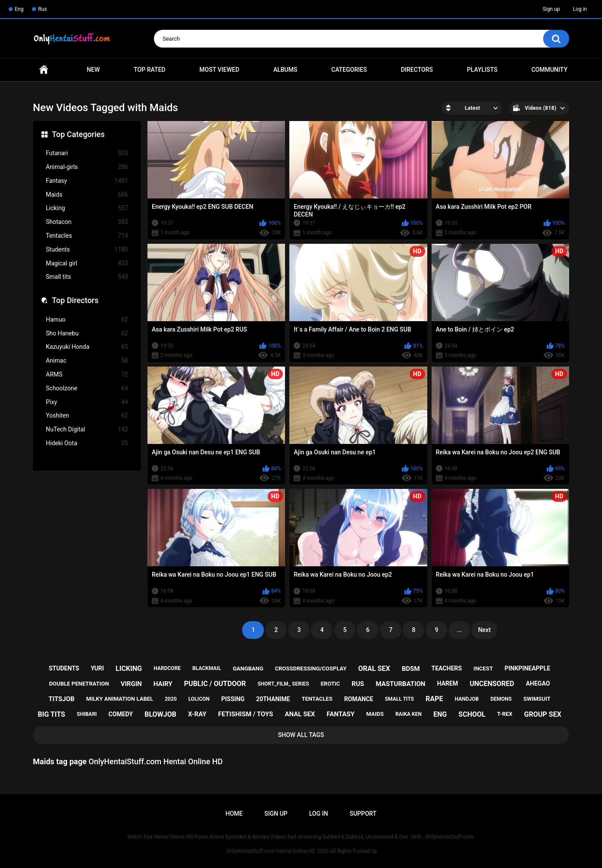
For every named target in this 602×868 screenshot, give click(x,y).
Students (87, 250)
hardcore (167, 668)
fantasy (340, 714)
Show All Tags (301, 735)
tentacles (317, 699)
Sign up (551, 9)
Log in (580, 9)
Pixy (87, 402)
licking (129, 669)
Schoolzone (87, 388)
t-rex (504, 714)
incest (483, 669)
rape (434, 699)
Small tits (87, 277)
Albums (285, 70)
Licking (87, 208)
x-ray (197, 714)
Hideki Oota (87, 443)
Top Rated (149, 70)
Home (44, 70)
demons (501, 699)
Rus (42, 9)
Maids (87, 195)
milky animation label (120, 699)
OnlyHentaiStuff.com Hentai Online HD (271, 851)
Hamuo (87, 320)
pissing (233, 699)
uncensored (492, 684)
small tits (399, 699)
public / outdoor (215, 684)
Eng (19, 9)
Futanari (87, 153)
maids (375, 714)
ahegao (538, 683)
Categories (349, 70)
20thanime (273, 699)
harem (447, 683)
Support (363, 814)
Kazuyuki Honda (87, 347)
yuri (97, 668)
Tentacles (87, 236)
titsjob (61, 699)
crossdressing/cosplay (311, 669)
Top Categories (78, 134)
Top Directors (75, 300)
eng (440, 714)
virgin (131, 684)
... (460, 630)
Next (484, 630)
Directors (417, 70)
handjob (467, 699)
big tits (51, 714)
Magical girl (87, 263)
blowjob (160, 714)
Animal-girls (87, 167)
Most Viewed (219, 70)
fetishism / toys (245, 714)
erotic (331, 684)
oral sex (374, 669)
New (93, 70)
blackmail (207, 668)
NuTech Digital (87, 429)
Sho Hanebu (87, 333)
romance (359, 699)
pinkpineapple (528, 668)
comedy (121, 714)
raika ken (408, 714)
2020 (171, 699)
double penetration (79, 684)
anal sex (300, 714)
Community (549, 70)
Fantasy (87, 181)
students (64, 668)
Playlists (482, 70)
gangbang (248, 669)
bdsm (411, 669)
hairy (163, 684)
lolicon (199, 699)
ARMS (87, 375)
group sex (543, 714)
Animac (87, 361)
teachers (447, 668)
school (472, 714)
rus (358, 684)
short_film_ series (283, 684)
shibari (87, 714)
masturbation (401, 684)
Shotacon (87, 222)
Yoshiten (87, 416)
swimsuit (537, 699)
